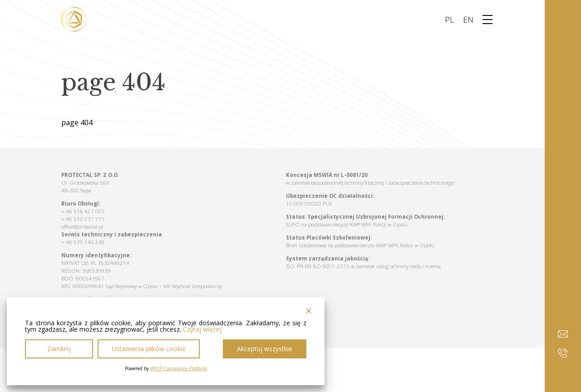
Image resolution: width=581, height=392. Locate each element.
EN (468, 20)
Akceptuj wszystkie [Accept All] (265, 349)
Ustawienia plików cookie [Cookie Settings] (149, 349)
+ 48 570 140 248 (83, 242)
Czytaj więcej (202, 329)
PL (449, 20)
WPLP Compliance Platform (179, 368)
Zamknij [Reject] (59, 349)
